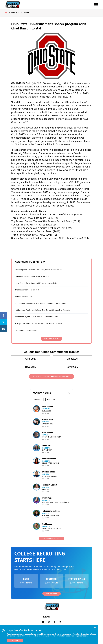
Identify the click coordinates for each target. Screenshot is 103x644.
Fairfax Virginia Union (50, 463)
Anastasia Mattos (49, 459)
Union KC (45, 489)
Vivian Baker (47, 498)
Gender (37, 399)
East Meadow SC (48, 450)
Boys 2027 (31, 367)
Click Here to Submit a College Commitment (52, 376)
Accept (15, 640)
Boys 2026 (72, 367)
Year (49, 399)
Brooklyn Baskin (48, 472)
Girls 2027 (31, 359)
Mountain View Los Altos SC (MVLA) (56, 502)
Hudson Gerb (47, 420)
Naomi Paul (47, 446)
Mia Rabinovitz (48, 406)
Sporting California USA (51, 437)
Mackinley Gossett (49, 485)
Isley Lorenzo (47, 433)
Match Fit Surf (48, 424)
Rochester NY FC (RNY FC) (51, 528)
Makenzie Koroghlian (51, 511)
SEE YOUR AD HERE (51, 339)
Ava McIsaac (47, 524)
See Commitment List (51, 538)
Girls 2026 (72, 359)
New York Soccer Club (50, 515)
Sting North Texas (49, 476)
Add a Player (52, 594)
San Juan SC (46, 411)
